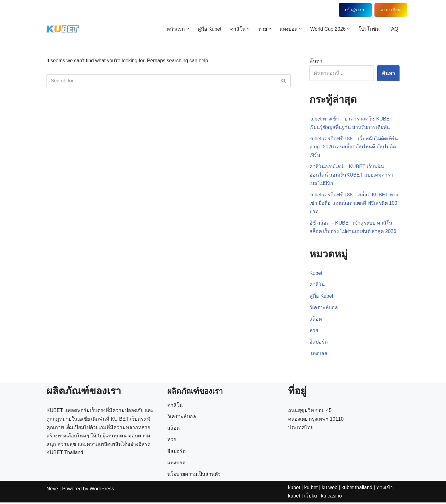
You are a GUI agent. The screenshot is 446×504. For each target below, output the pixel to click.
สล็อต (316, 320)
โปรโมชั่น (369, 29)
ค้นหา (316, 61)
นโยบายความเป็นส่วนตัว (194, 495)
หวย (314, 332)
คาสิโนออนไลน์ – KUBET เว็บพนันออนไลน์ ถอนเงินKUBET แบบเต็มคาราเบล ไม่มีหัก (351, 175)
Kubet (316, 274)
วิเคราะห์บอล (324, 309)
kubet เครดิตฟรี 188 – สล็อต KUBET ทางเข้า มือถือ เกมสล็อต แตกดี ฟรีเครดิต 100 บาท (354, 204)
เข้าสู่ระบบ (351, 10)
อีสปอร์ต (319, 343)
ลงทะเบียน (386, 10)
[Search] (162, 81)
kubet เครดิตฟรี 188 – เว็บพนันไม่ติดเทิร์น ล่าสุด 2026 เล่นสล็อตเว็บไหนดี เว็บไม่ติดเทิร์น (354, 147)
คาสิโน (317, 286)
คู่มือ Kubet (208, 29)
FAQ (393, 29)
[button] (186, 29)
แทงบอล (319, 355)
